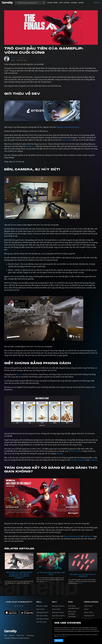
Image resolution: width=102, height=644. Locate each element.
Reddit (75, 460)
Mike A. (14, 58)
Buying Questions (58, 606)
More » (7, 585)
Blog (6, 635)
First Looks (21, 58)
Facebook (94, 460)
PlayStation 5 (88, 536)
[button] (44, 3)
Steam (66, 536)
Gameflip (59, 454)
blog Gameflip (67, 140)
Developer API (89, 616)
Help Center (88, 606)
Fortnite (20, 374)
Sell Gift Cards (41, 622)
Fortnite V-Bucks (75, 451)
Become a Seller (42, 606)
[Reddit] (22, 606)
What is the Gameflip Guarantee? (72, 614)
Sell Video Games (42, 619)
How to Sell (40, 609)
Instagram (82, 460)
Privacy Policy (30, 635)
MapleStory (31, 146)
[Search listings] (30, 3)
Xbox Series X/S (75, 536)
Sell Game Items (42, 616)
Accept (59, 640)
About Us (12, 635)
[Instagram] (17, 606)
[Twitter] (15, 606)
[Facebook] (20, 606)
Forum (86, 609)
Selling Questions (42, 612)
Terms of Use (20, 635)
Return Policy (89, 612)
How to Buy (56, 609)
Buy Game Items (58, 612)
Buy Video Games (58, 616)
